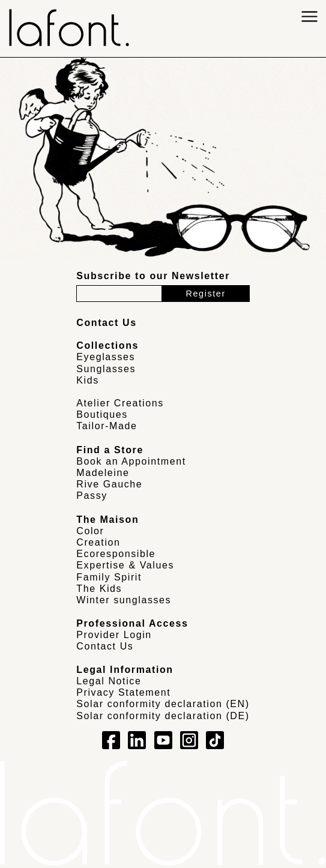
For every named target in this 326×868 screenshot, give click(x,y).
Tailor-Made (107, 426)
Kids (88, 380)
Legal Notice (109, 681)
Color (90, 531)
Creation (98, 542)
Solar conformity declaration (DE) (163, 716)
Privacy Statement (123, 692)
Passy (92, 496)
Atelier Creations (120, 403)
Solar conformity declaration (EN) (163, 704)
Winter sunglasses (124, 600)
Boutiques (102, 414)
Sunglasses (106, 369)
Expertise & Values (125, 565)
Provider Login (114, 635)
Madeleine (103, 473)
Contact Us (105, 646)
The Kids (99, 589)
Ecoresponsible (116, 554)
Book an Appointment (131, 461)
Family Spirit (109, 577)
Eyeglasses (106, 357)
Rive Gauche (109, 484)
